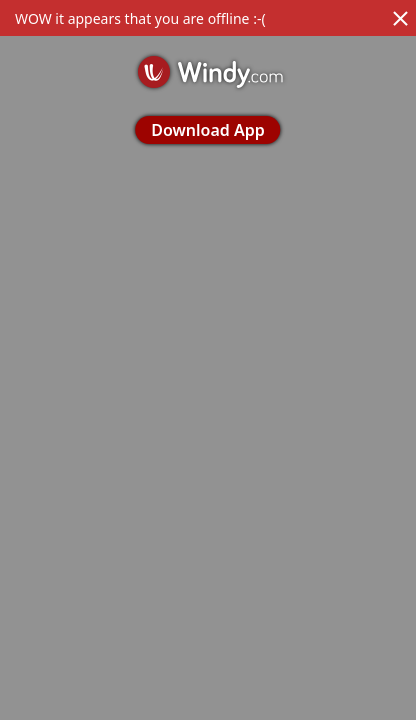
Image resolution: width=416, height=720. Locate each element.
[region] (208, 360)
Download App (207, 130)
